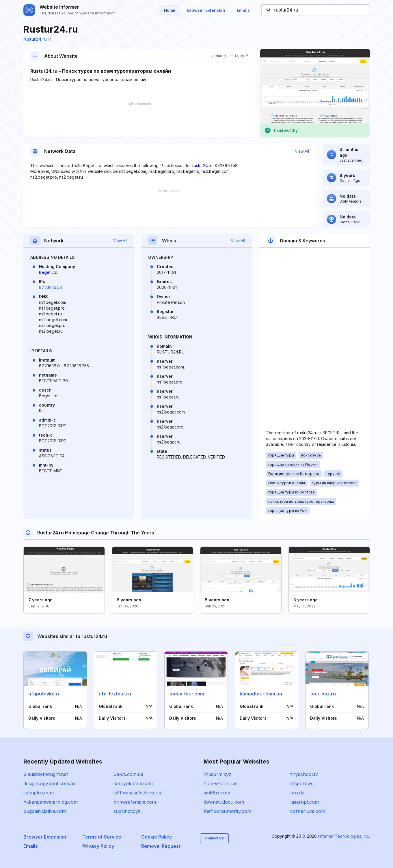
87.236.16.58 (51, 287)
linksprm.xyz (217, 774)
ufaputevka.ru (44, 694)
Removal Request (161, 846)
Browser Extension (206, 10)
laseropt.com (304, 802)
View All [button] (302, 151)
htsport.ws (302, 783)
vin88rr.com (217, 793)
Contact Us (214, 838)
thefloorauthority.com (227, 811)
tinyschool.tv (304, 774)
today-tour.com (187, 694)
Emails (243, 10)
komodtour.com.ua (261, 694)
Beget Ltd (48, 272)
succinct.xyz (127, 811)
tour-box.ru (323, 694)
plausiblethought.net (46, 774)
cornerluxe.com (308, 811)
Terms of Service (102, 837)
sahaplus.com (39, 793)
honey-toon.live (221, 783)
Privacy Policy (98, 846)
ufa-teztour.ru (115, 694)
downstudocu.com (224, 802)
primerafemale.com (135, 802)
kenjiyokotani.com (133, 783)
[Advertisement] (139, 120)
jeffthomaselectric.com (138, 793)
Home (170, 10)
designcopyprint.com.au (50, 783)
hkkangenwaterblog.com (51, 802)
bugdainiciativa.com (45, 811)
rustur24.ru (37, 39)
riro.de (297, 793)
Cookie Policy (157, 837)
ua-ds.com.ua (128, 774)
